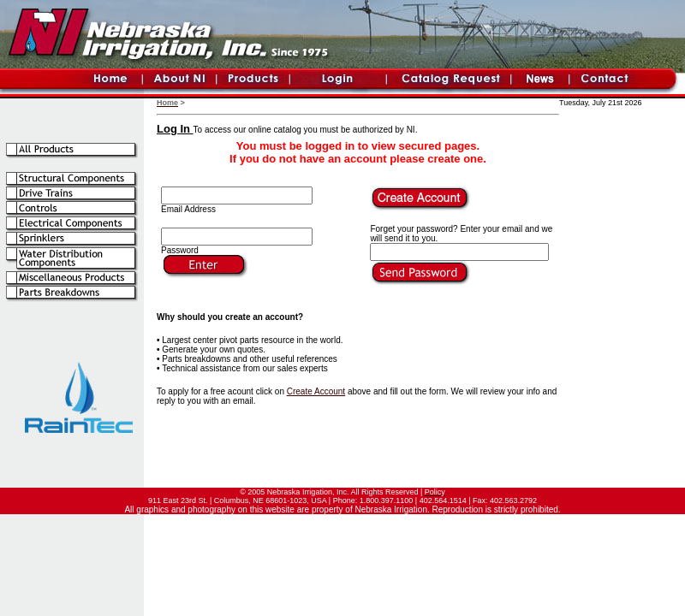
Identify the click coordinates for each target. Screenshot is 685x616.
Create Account (316, 391)
